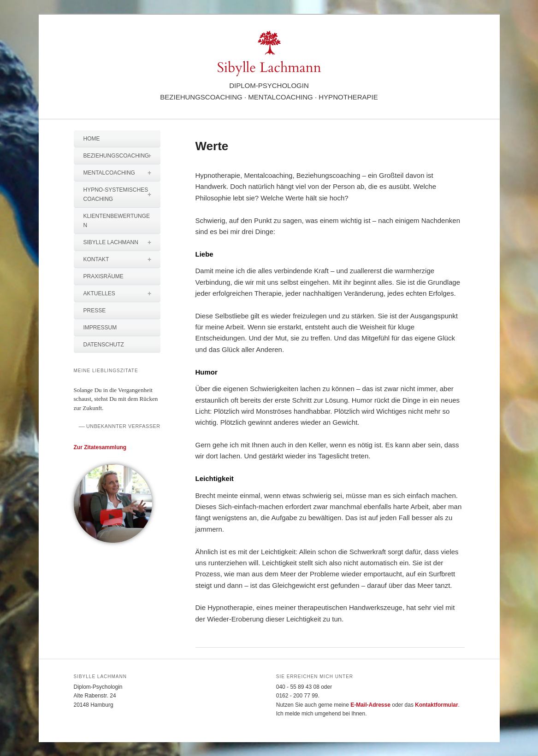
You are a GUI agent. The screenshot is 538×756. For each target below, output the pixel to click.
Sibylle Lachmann (122, 242)
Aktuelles (122, 293)
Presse (95, 311)
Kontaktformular (436, 705)
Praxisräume (103, 276)
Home (92, 139)
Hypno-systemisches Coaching (122, 194)
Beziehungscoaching (122, 156)
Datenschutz (104, 345)
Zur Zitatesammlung (100, 447)
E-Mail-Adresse (370, 705)
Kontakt (122, 259)
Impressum (100, 328)
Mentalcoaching (122, 173)
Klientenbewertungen (117, 221)
